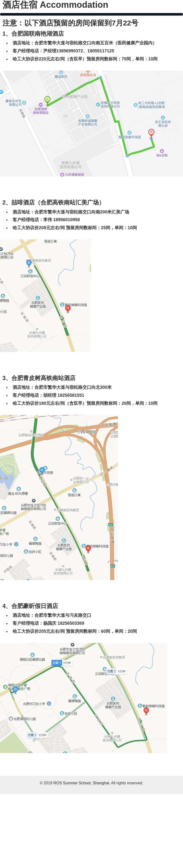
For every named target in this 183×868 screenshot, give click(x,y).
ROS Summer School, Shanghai (81, 783)
